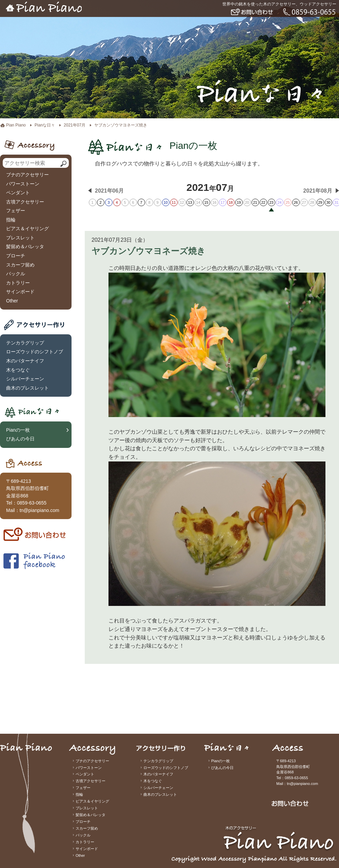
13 (190, 202)
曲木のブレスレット (27, 388)
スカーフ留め (20, 265)
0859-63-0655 (32, 503)
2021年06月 (109, 191)
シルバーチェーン (25, 379)
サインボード (20, 292)
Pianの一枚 (18, 430)
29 (320, 202)
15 (206, 202)
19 (239, 202)
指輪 (11, 220)
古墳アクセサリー (25, 202)
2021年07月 (75, 125)
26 (296, 202)
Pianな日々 (45, 125)
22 (263, 202)
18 (231, 202)
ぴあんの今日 (20, 439)
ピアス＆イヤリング (27, 229)
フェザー (16, 211)
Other (12, 301)
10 (165, 202)
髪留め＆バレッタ (25, 246)
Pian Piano (16, 125)
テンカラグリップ (25, 343)
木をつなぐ (18, 370)
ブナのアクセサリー (27, 175)
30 (328, 202)
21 (255, 202)
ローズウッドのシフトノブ (35, 352)
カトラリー (18, 283)
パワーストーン (23, 184)
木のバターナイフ (25, 361)
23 (271, 202)
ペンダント (18, 193)
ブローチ (16, 256)
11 (174, 202)
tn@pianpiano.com (39, 510)
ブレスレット (20, 238)
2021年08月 (318, 191)
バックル (16, 274)
